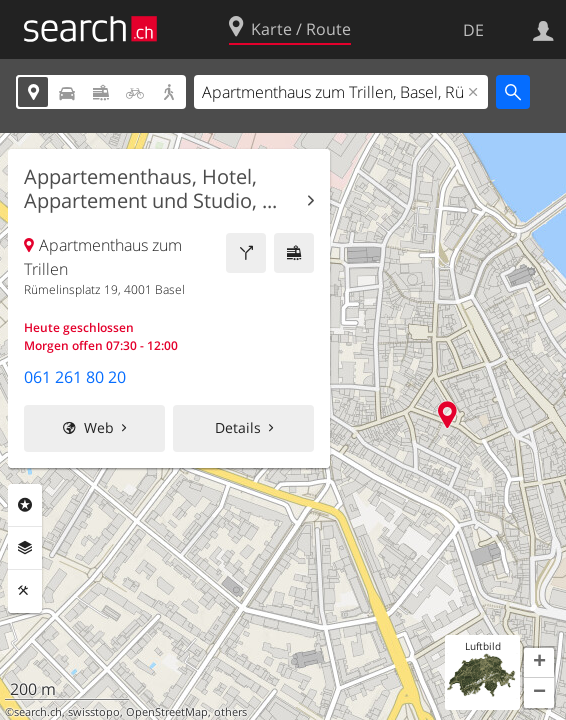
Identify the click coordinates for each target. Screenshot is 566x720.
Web (99, 427)
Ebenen (25, 548)
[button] (539, 663)
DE (473, 30)
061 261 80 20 (75, 377)
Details (238, 427)
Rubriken (25, 505)
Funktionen (25, 591)
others (230, 712)
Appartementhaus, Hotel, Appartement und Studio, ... (150, 189)
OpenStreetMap (167, 712)
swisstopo (94, 712)
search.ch (38, 712)
